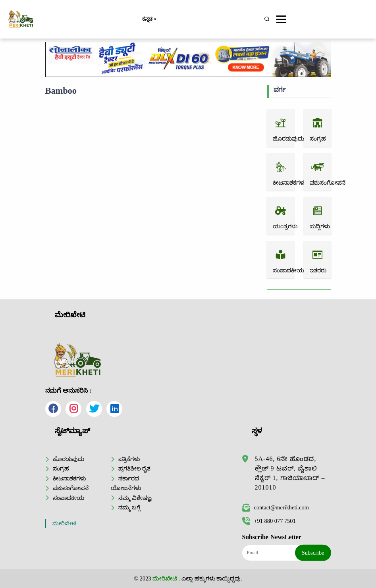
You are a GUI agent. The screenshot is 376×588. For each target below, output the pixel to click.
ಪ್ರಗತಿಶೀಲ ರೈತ (135, 468)
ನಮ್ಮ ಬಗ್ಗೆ (129, 507)
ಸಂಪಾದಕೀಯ (68, 498)
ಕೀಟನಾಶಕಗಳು (69, 478)
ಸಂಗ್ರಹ (61, 468)
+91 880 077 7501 (269, 521)
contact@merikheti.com (276, 507)
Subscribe (313, 553)
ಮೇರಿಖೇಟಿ (64, 523)
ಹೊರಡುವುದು (68, 459)
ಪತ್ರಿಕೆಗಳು (129, 459)
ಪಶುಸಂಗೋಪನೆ (71, 488)
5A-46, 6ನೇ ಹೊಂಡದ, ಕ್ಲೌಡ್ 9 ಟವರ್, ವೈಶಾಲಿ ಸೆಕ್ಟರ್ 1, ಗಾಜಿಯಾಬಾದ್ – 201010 (290, 473)
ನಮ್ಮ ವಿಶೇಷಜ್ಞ (135, 498)
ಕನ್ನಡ (149, 19)
